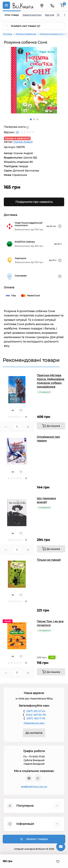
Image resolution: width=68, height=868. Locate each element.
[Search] (7, 26)
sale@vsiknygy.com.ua (34, 787)
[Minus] (6, 427)
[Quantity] (17, 427)
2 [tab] (34, 119)
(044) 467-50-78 (36, 715)
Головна (7, 34)
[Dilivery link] (60, 226)
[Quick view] (13, 410)
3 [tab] (37, 119)
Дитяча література (26, 34)
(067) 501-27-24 (36, 711)
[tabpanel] (34, 80)
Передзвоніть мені (34, 723)
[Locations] (42, 5)
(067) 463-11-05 (36, 718)
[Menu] (6, 5)
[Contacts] (52, 5)
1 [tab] (31, 119)
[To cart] (51, 426)
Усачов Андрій (23, 142)
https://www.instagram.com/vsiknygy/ (38, 778)
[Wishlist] (21, 410)
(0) (17, 132)
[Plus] (28, 427)
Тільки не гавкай (49, 560)
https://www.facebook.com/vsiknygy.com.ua (29, 778)
